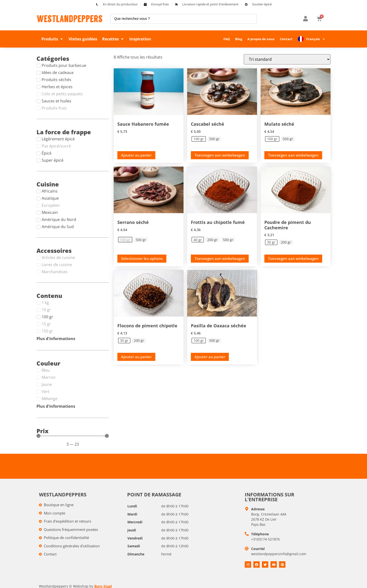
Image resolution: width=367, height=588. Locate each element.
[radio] (199, 139)
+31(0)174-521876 (265, 539)
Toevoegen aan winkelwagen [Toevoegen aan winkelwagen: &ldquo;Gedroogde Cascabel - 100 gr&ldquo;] (220, 155)
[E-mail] (247, 549)
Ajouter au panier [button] (136, 155)
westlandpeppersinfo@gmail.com (279, 554)
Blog (239, 39)
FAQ (227, 39)
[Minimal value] (73, 436)
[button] (53, 39)
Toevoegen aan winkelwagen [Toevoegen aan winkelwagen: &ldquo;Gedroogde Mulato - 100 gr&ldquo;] (293, 155)
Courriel (258, 549)
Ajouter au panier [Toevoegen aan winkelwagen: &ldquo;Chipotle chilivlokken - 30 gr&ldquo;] (136, 357)
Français (316, 39)
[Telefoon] (247, 534)
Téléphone (260, 534)
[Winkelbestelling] (287, 59)
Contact (286, 39)
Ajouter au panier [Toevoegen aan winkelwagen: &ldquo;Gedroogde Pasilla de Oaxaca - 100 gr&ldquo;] (210, 357)
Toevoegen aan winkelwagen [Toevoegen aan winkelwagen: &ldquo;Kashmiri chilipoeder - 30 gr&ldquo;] (293, 258)
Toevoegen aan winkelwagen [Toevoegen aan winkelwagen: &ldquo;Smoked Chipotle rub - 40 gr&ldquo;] (220, 258)
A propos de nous (261, 39)
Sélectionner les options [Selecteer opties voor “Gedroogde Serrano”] (142, 258)
